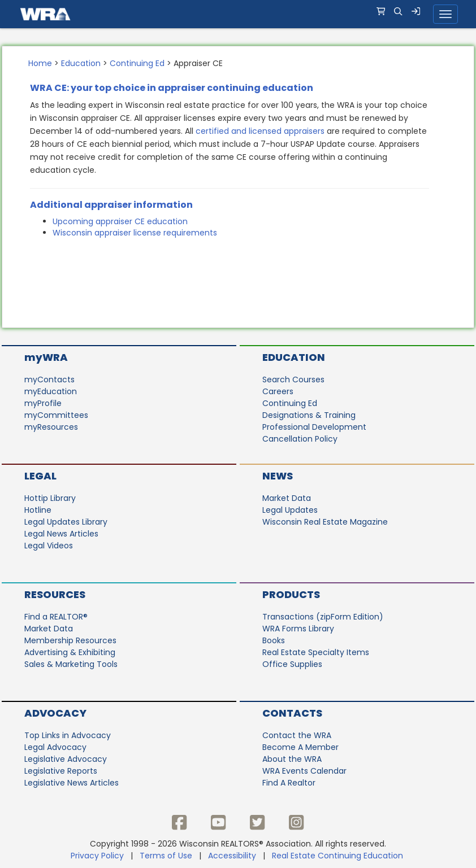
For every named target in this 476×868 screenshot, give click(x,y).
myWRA (46, 357)
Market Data (287, 498)
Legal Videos (49, 546)
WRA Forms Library (298, 629)
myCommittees (56, 415)
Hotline (38, 510)
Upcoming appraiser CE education (120, 221)
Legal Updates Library (66, 522)
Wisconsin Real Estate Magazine (325, 522)
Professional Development (314, 427)
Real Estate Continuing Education (339, 856)
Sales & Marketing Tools (71, 664)
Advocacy (55, 713)
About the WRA (292, 759)
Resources (55, 594)
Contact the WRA (297, 735)
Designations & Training (309, 415)
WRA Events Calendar (304, 771)
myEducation (51, 391)
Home (40, 63)
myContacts (49, 380)
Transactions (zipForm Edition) (323, 617)
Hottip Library (50, 498)
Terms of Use (166, 856)
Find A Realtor (289, 783)
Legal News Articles (61, 534)
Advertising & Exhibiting (70, 652)
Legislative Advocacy (66, 759)
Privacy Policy (97, 856)
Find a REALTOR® (56, 617)
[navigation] (238, 14)
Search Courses (293, 380)
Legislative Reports (61, 771)
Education (81, 63)
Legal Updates (290, 510)
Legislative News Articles (72, 783)
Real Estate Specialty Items (316, 652)
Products (291, 594)
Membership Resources (70, 640)
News (278, 476)
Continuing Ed (137, 63)
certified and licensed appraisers (260, 131)
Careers (278, 391)
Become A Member (300, 747)
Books (274, 640)
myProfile (43, 403)
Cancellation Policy (300, 439)
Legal (40, 476)
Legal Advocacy (55, 747)
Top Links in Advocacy (68, 735)
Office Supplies (292, 664)
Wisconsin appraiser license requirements (135, 233)
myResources (51, 427)
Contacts (292, 713)
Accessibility (232, 856)
